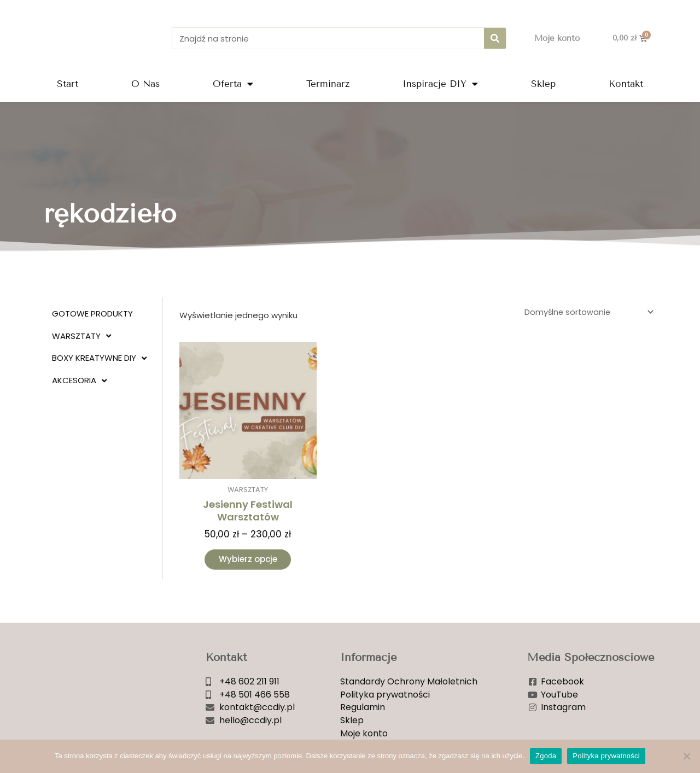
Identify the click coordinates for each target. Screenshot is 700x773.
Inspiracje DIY (440, 84)
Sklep (543, 84)
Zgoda (546, 756)
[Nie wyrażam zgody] (686, 756)
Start (68, 84)
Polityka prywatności (606, 756)
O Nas (145, 84)
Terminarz (328, 84)
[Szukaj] (495, 38)
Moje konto (557, 38)
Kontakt (626, 84)
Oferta (233, 84)
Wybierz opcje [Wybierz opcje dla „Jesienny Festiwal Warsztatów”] (248, 561)
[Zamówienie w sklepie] (585, 313)
